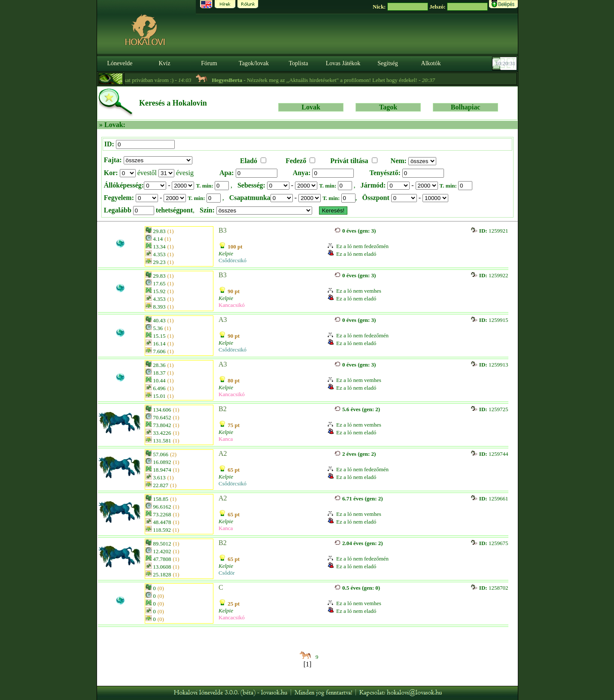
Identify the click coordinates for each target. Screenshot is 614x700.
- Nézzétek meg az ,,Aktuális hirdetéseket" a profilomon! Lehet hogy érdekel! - (330, 80)
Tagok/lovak (254, 63)
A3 (223, 320)
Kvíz (164, 63)
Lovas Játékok (343, 63)
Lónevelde (120, 63)
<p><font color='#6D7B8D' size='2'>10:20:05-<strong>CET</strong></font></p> (505, 64)
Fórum (209, 63)
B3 (223, 230)
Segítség (388, 63)
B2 (223, 409)
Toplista (299, 63)
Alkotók (431, 63)
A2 (223, 453)
